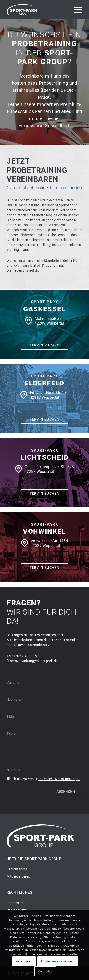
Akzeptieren (24, 961)
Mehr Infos (45, 971)
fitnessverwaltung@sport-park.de (32, 661)
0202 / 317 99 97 (26, 656)
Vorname (13, 682)
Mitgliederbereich (20, 876)
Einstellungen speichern (58, 961)
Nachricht (13, 770)
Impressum (15, 903)
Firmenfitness (17, 869)
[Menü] (76, 9)
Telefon (12, 733)
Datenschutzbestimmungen (59, 779)
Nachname (14, 699)
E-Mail (11, 716)
